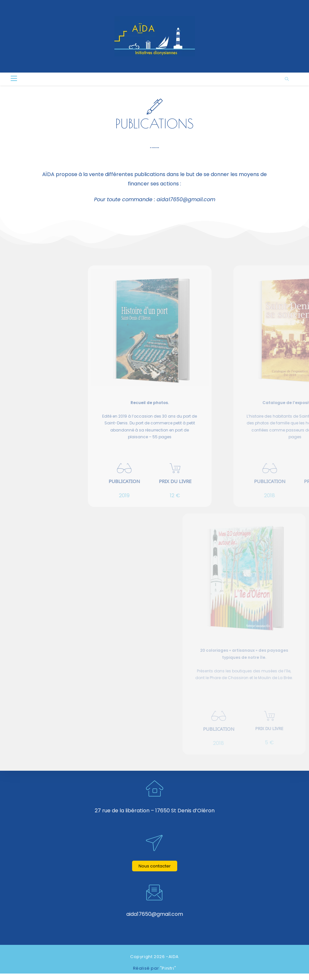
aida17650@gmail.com (186, 199)
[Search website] (287, 79)
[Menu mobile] (14, 79)
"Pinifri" (168, 968)
